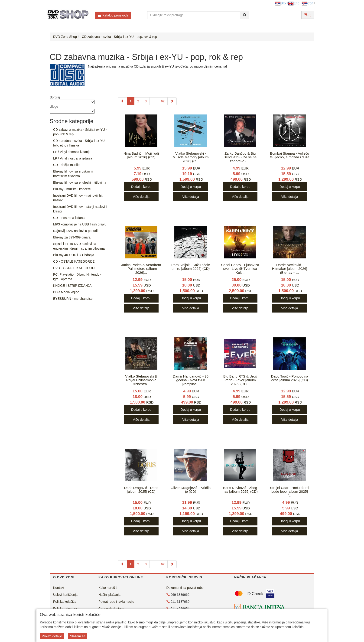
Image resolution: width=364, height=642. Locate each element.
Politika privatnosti (66, 609)
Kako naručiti (108, 588)
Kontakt (59, 588)
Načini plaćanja (109, 595)
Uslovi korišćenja (65, 595)
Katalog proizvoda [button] (113, 15)
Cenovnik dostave (111, 609)
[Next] (172, 101)
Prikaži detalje (52, 636)
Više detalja (141, 197)
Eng (294, 3)
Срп (307, 3)
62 (163, 101)
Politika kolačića (65, 602)
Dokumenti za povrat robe (185, 588)
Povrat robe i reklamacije (116, 602)
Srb (280, 3)
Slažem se (78, 636)
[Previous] (122, 101)
